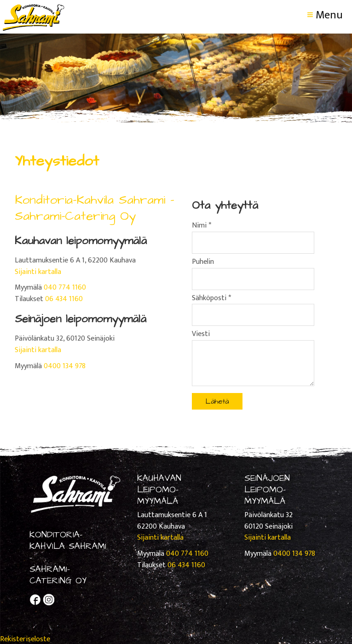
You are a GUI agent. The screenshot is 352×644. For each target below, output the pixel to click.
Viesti (201, 334)
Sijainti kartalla (38, 272)
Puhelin (203, 262)
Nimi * (202, 225)
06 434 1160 (64, 299)
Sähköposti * (211, 298)
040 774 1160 (65, 288)
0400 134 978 (65, 366)
